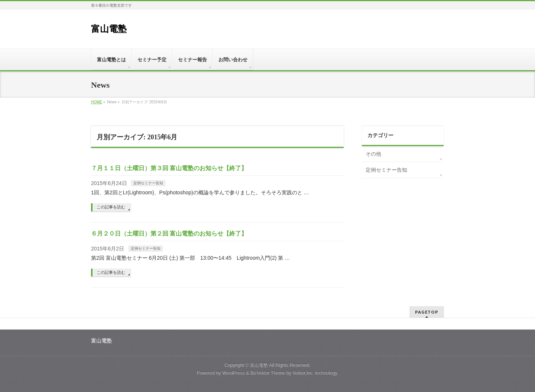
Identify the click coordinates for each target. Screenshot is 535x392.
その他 (373, 154)
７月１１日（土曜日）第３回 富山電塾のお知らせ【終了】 (169, 168)
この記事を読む (111, 207)
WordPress (234, 373)
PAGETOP (427, 312)
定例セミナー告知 (148, 183)
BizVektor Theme (268, 373)
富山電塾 (109, 29)
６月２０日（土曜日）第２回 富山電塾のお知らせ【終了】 (169, 234)
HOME (97, 102)
